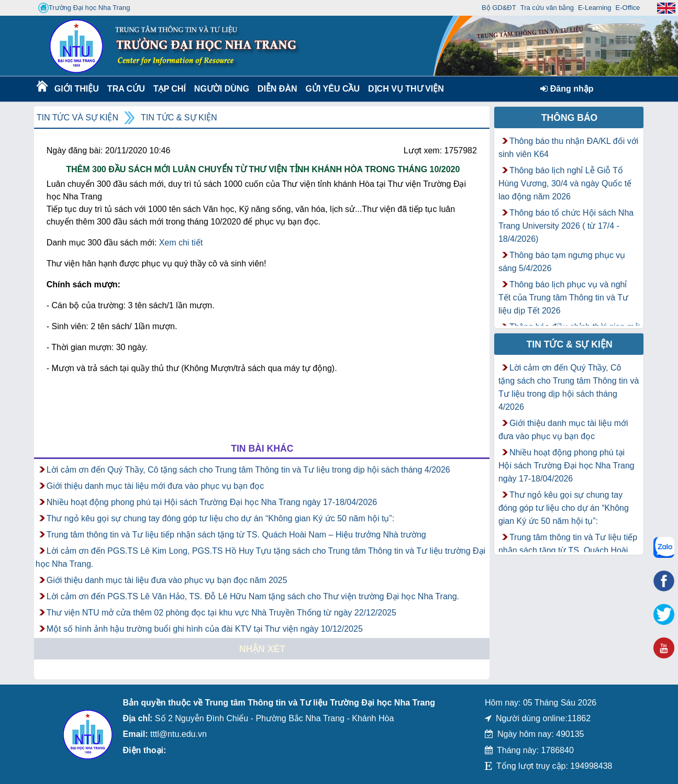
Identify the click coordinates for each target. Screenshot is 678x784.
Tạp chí (170, 89)
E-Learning (595, 8)
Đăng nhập (567, 89)
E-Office (628, 8)
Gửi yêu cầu (333, 89)
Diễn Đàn (277, 89)
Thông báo (570, 118)
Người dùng (221, 89)
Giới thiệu (76, 89)
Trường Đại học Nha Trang (84, 8)
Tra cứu (126, 89)
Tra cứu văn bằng (547, 8)
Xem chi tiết (181, 243)
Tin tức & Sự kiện (179, 117)
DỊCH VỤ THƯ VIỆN (404, 89)
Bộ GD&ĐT (499, 8)
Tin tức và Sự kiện (77, 117)
